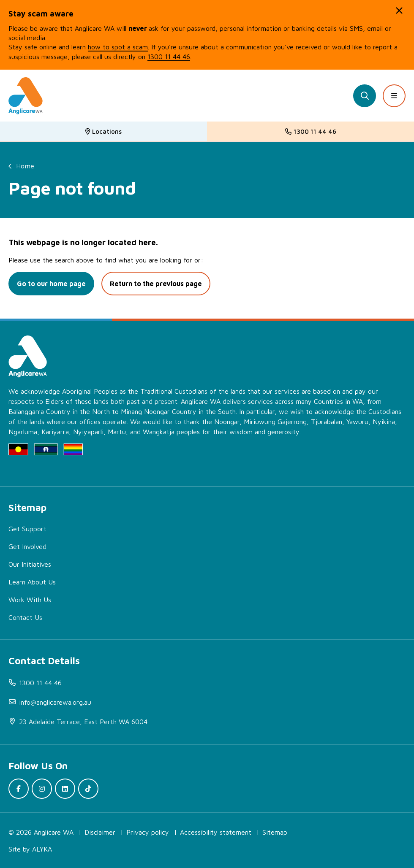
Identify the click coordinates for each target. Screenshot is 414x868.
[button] (399, 11)
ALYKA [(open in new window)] (42, 849)
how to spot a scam (118, 47)
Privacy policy (148, 832)
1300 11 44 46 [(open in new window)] (169, 57)
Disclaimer (100, 832)
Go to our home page (51, 284)
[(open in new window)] (211, 722)
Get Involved (27, 546)
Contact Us (25, 617)
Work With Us (30, 600)
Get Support (27, 529)
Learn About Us (32, 582)
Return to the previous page (156, 284)
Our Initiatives (30, 564)
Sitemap (275, 832)
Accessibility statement (216, 832)
